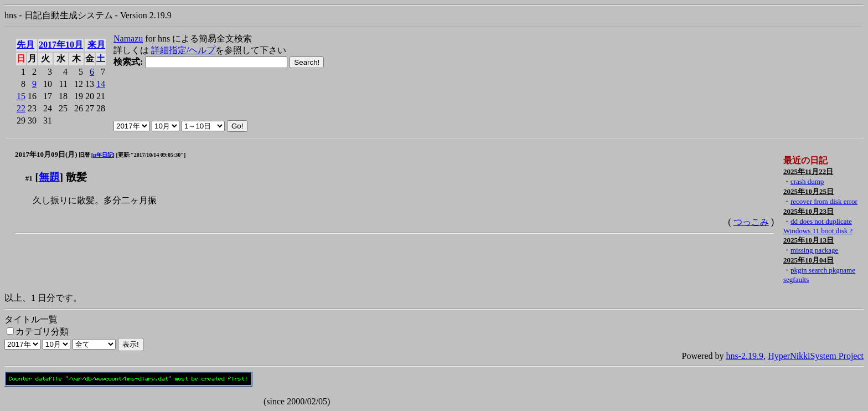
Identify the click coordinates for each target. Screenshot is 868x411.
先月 (25, 45)
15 (21, 96)
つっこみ (751, 222)
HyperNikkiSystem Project (816, 356)
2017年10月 (61, 45)
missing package (814, 250)
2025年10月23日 (808, 211)
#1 (29, 178)
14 (101, 84)
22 (21, 108)
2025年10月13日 (808, 240)
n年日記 (103, 155)
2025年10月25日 (808, 191)
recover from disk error (824, 201)
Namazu (128, 38)
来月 (96, 45)
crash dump (807, 181)
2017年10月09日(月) (46, 154)
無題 (49, 177)
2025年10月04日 (808, 260)
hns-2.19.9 (745, 356)
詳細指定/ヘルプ (183, 50)
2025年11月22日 (808, 171)
